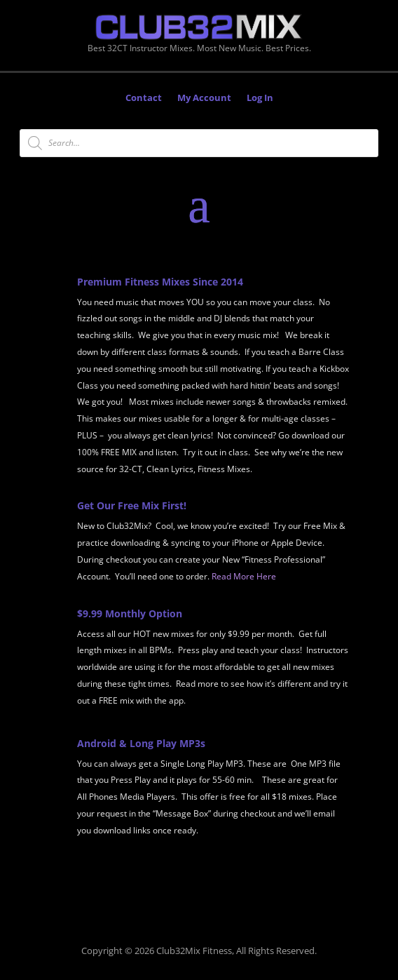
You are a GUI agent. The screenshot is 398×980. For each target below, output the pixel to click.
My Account (204, 98)
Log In (260, 98)
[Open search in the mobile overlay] (199, 143)
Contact (144, 98)
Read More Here (244, 576)
